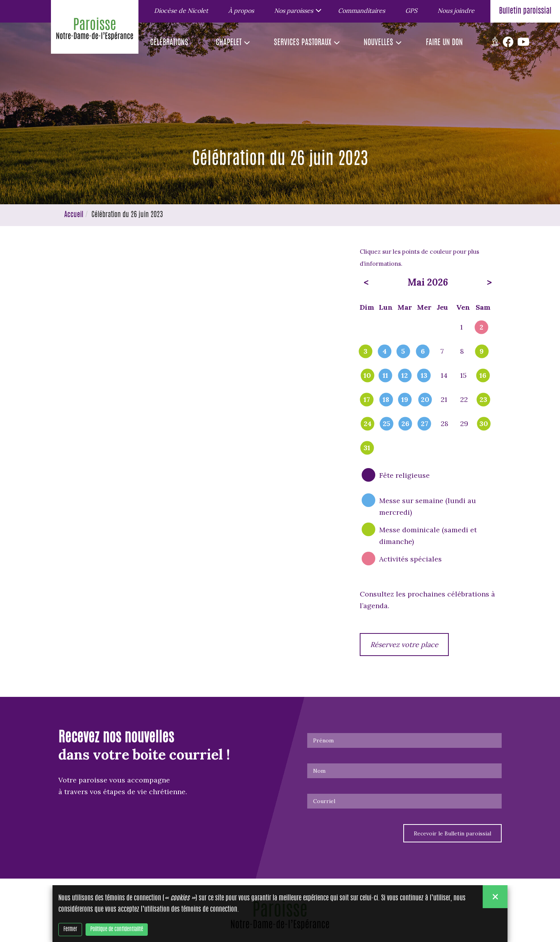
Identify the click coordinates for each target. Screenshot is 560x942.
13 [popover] (424, 376)
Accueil (74, 215)
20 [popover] (425, 400)
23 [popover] (483, 400)
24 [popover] (367, 424)
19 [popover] (405, 400)
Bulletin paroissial (525, 11)
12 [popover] (405, 376)
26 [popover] (405, 424)
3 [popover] (366, 352)
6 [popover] (423, 352)
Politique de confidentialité (117, 930)
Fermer (70, 930)
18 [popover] (386, 400)
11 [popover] (385, 376)
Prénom (323, 740)
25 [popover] (386, 424)
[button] (296, 10)
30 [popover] (484, 424)
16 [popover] (483, 376)
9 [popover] (482, 352)
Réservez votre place (404, 645)
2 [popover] (481, 328)
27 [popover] (424, 424)
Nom (319, 771)
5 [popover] (403, 352)
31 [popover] (367, 448)
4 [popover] (385, 352)
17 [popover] (367, 400)
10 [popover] (367, 376)
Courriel (324, 801)
